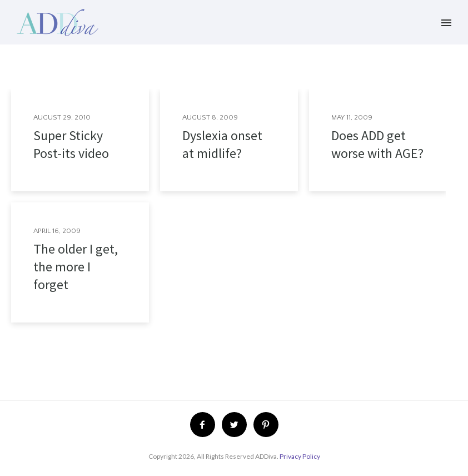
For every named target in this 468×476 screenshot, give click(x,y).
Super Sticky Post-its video (71, 144)
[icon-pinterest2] (266, 425)
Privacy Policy (300, 456)
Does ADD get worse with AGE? (377, 144)
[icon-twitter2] (237, 425)
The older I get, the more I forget (76, 267)
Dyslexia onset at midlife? (222, 144)
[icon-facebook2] (205, 425)
